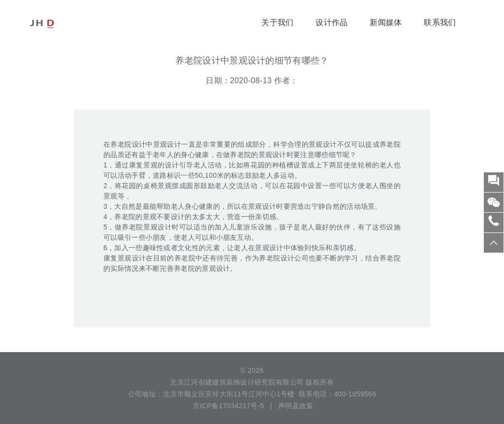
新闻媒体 (386, 22)
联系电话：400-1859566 (337, 394)
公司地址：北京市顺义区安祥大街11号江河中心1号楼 (211, 394)
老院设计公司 (287, 258)
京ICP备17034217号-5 (228, 406)
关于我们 (277, 22)
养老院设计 (128, 144)
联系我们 (440, 22)
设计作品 (331, 22)
